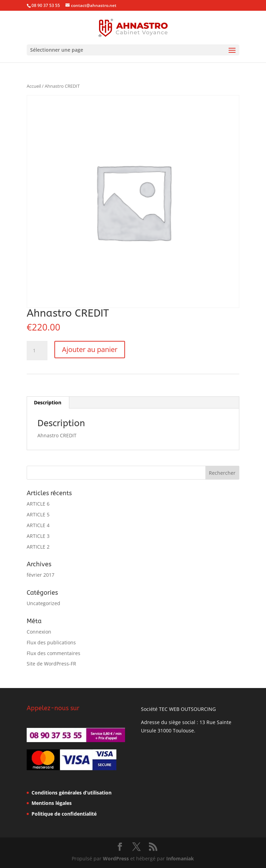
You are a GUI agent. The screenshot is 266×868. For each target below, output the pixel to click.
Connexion (39, 632)
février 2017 (41, 575)
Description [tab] (48, 402)
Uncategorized (43, 603)
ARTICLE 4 (38, 525)
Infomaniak (180, 858)
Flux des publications (51, 642)
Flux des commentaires (54, 653)
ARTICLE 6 (38, 504)
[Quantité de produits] (37, 351)
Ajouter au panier (90, 349)
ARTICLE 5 (38, 514)
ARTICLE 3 (38, 536)
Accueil (34, 86)
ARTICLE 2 (38, 547)
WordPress (116, 858)
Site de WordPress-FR (51, 664)
